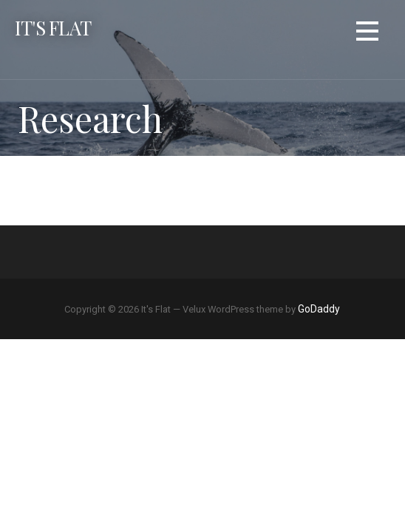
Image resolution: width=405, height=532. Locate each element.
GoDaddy (319, 309)
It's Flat (53, 27)
